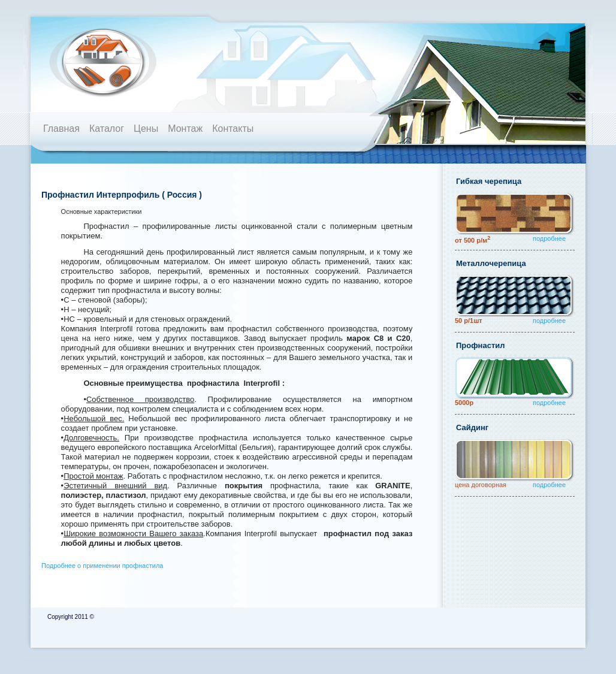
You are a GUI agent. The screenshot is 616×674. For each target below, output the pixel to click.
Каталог (107, 129)
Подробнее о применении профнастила (102, 566)
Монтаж (185, 129)
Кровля (120, 62)
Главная (61, 129)
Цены (146, 129)
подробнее (549, 238)
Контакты (233, 129)
